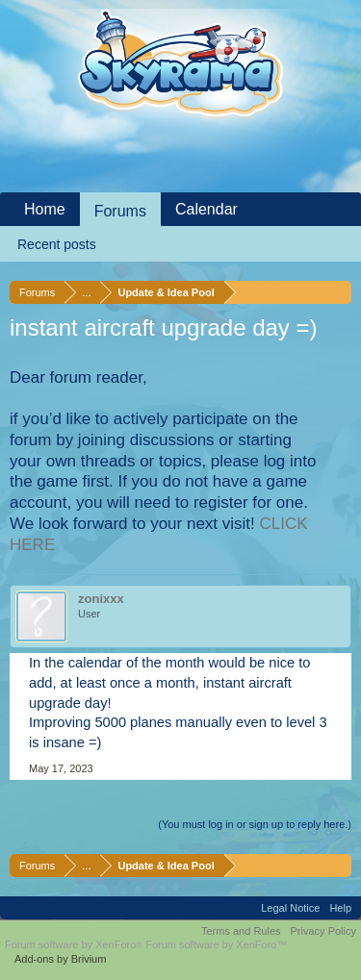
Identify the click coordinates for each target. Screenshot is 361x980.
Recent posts (57, 244)
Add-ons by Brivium (60, 959)
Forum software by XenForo (75, 944)
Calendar (206, 209)
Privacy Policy (323, 931)
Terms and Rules (241, 931)
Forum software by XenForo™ (216, 944)
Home (45, 209)
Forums (120, 211)
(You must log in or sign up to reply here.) (255, 824)
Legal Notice (290, 908)
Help (340, 908)
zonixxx (101, 599)
